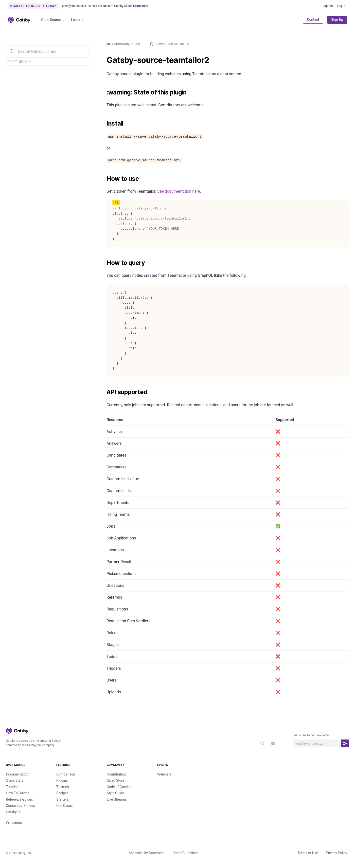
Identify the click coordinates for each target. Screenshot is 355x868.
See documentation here (179, 191)
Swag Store (115, 780)
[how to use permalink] (104, 179)
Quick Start (14, 780)
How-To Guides (18, 793)
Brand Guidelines (186, 853)
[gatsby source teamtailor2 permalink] (104, 60)
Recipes (62, 793)
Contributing (116, 774)
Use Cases (65, 806)
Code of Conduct (120, 787)
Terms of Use (308, 853)
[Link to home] (19, 20)
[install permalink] (104, 124)
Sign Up (337, 19)
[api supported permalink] (104, 392)
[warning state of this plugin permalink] (104, 92)
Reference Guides (19, 799)
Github (14, 823)
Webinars (164, 774)
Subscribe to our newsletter (311, 735)
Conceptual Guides (20, 806)
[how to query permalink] (104, 263)
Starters (63, 799)
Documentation (18, 774)
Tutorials (13, 787)
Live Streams (117, 799)
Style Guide (115, 793)
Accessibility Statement (147, 853)
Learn (78, 20)
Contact (313, 19)
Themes (63, 787)
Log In (341, 6)
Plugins (62, 780)
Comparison (66, 774)
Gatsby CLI (14, 812)
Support (328, 6)
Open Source (53, 20)
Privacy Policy (337, 853)
